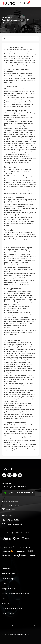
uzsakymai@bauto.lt (14, 524)
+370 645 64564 (13, 505)
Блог (4, 599)
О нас (4, 584)
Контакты (5, 604)
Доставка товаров (8, 574)
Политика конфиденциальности (13, 609)
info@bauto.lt (12, 509)
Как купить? (6, 569)
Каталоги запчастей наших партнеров (15, 594)
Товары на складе (8, 589)
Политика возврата (11, 39)
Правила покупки (8, 614)
